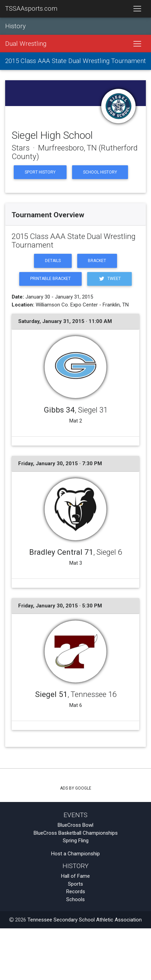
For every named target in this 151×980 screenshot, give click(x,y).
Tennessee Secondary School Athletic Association (85, 920)
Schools (75, 899)
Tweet (109, 279)
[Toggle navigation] (137, 9)
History (15, 26)
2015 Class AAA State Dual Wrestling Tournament (75, 61)
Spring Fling (76, 841)
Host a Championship (75, 854)
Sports (75, 884)
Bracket (97, 261)
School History (100, 172)
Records (76, 892)
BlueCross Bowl (75, 825)
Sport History (40, 172)
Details (53, 261)
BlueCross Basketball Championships (76, 833)
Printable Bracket (50, 279)
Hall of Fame (75, 876)
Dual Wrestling (26, 44)
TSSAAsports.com (31, 9)
